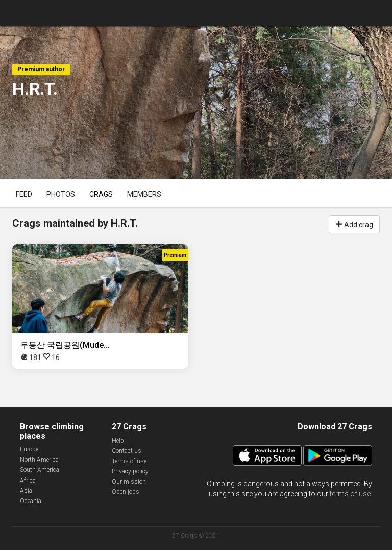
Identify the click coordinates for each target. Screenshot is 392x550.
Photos (61, 194)
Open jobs (126, 492)
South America (40, 470)
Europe (29, 449)
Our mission (129, 482)
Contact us (127, 451)
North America (39, 460)
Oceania (31, 501)
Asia (26, 491)
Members (144, 194)
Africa (28, 481)
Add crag (354, 224)
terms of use (350, 494)
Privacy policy (130, 471)
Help (118, 441)
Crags (101, 194)
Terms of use (129, 461)
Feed (24, 194)
